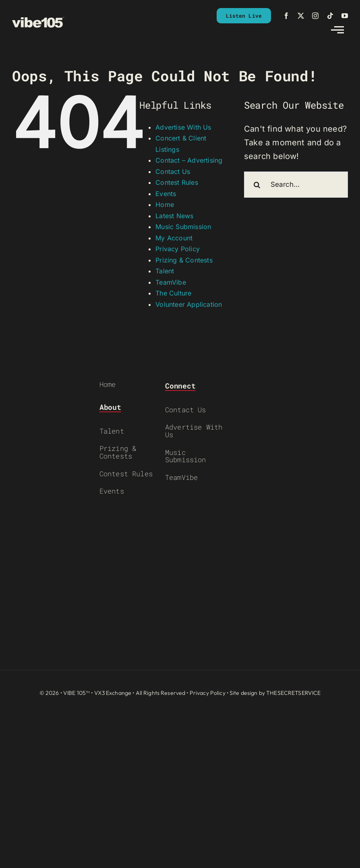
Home (165, 205)
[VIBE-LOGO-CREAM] (38, 21)
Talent (165, 271)
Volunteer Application (189, 304)
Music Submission (183, 227)
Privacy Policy (178, 249)
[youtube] (345, 16)
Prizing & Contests (184, 260)
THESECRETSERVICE (293, 693)
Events (166, 194)
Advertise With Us (183, 127)
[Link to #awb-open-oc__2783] (337, 30)
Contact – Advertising (189, 160)
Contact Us (173, 172)
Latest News (174, 216)
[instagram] (315, 16)
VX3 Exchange (113, 693)
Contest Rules (177, 182)
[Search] (257, 185)
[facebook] (286, 16)
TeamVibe (171, 282)
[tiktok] (330, 16)
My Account (174, 238)
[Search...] (296, 185)
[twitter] (301, 16)
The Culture (173, 293)
